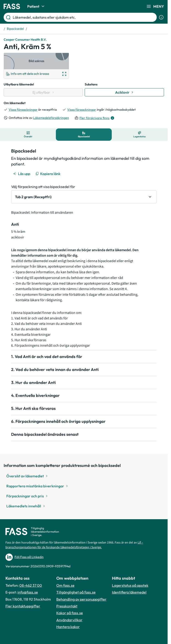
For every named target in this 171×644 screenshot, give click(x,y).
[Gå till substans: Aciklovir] (124, 92)
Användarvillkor (69, 620)
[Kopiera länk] (48, 174)
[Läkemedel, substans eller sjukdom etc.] (84, 17)
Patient (36, 6)
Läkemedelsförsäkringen (51, 118)
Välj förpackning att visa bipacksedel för (43, 187)
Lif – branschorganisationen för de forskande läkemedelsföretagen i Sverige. (74, 545)
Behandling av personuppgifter (81, 599)
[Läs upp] (22, 174)
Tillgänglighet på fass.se (76, 592)
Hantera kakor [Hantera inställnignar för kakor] (68, 627)
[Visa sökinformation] (161, 17)
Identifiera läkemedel (129, 592)
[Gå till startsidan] (12, 6)
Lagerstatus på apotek (130, 585)
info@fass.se (28, 592)
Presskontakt (67, 606)
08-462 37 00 (31, 585)
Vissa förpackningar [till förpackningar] (23, 110)
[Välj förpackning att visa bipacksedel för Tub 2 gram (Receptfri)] (84, 197)
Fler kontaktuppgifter (23, 606)
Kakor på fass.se (70, 613)
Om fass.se (65, 585)
